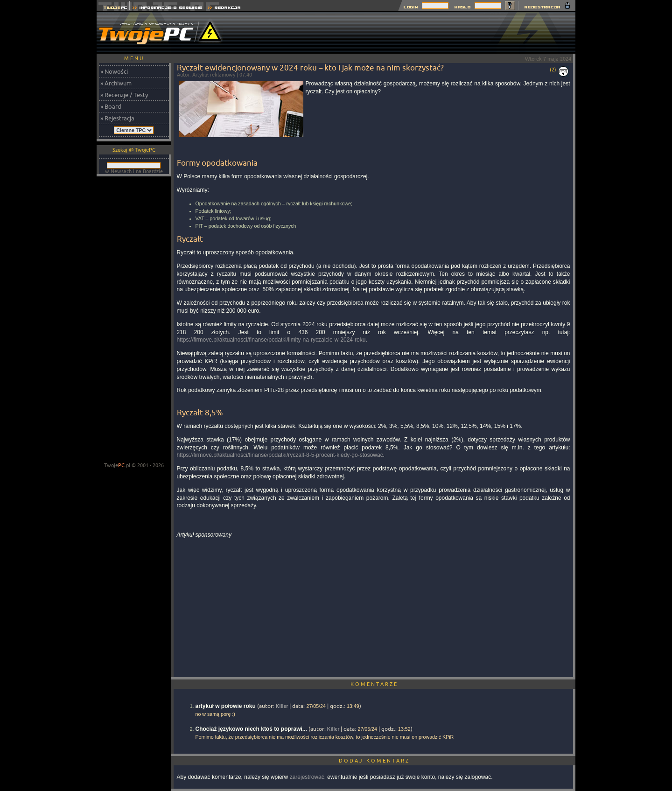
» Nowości (114, 71)
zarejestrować (307, 777)
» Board (111, 106)
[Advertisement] (406, 33)
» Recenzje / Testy (124, 95)
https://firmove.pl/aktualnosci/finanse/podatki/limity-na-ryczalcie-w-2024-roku (271, 340)
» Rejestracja (117, 118)
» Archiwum (116, 83)
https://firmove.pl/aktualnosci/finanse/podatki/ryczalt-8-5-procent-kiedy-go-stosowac (280, 455)
